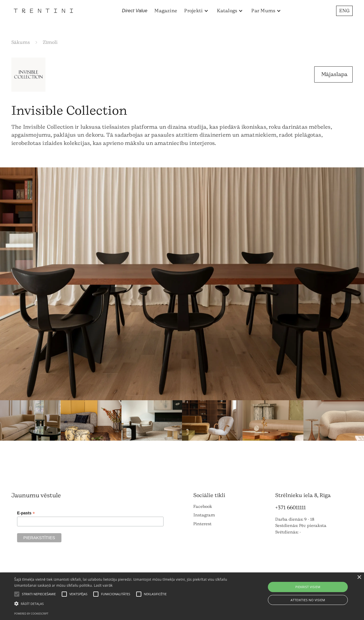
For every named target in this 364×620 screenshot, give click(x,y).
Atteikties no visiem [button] (308, 600)
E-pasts (26, 513)
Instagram (204, 515)
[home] (43, 11)
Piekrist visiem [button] (308, 587)
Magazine (166, 11)
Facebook (203, 507)
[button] (196, 11)
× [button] (359, 577)
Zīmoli (50, 42)
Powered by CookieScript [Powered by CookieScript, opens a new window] (31, 614)
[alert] (182, 596)
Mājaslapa (334, 74)
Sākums (21, 42)
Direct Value (135, 11)
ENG (344, 11)
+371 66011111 (290, 508)
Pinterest (202, 524)
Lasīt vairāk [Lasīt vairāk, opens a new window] (103, 585)
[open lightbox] (182, 284)
